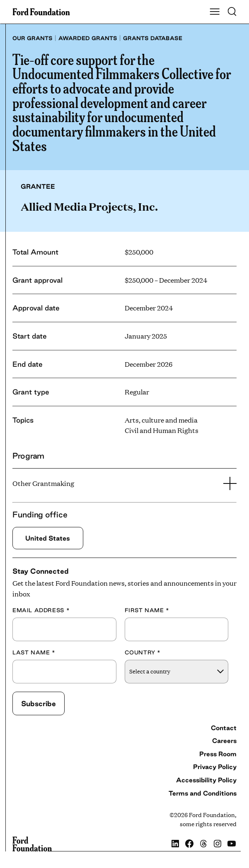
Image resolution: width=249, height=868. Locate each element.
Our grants (33, 38)
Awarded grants (88, 38)
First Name (147, 610)
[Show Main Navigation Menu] (215, 12)
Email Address (41, 610)
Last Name (34, 652)
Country (143, 652)
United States (48, 538)
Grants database (153, 38)
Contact (224, 728)
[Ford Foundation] (32, 844)
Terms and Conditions (203, 793)
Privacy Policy (215, 767)
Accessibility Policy (206, 780)
